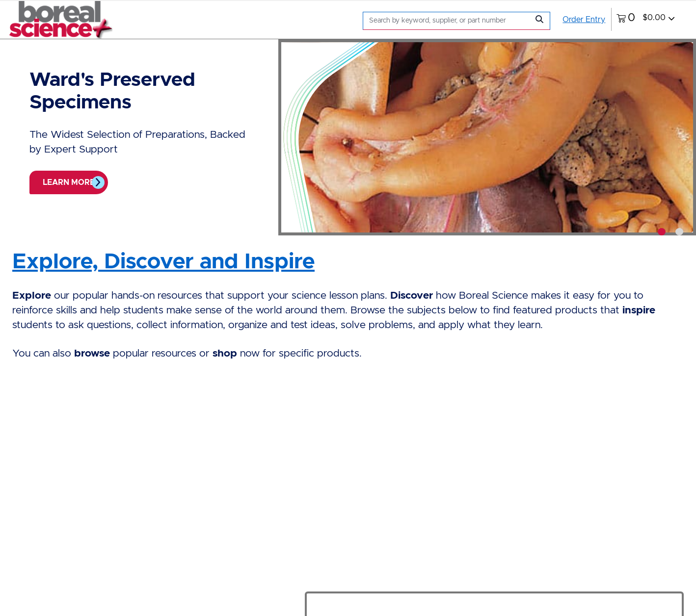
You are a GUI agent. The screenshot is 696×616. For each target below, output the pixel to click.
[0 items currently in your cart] (646, 19)
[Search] (448, 21)
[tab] (662, 232)
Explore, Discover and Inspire (163, 262)
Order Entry (584, 20)
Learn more (69, 182)
